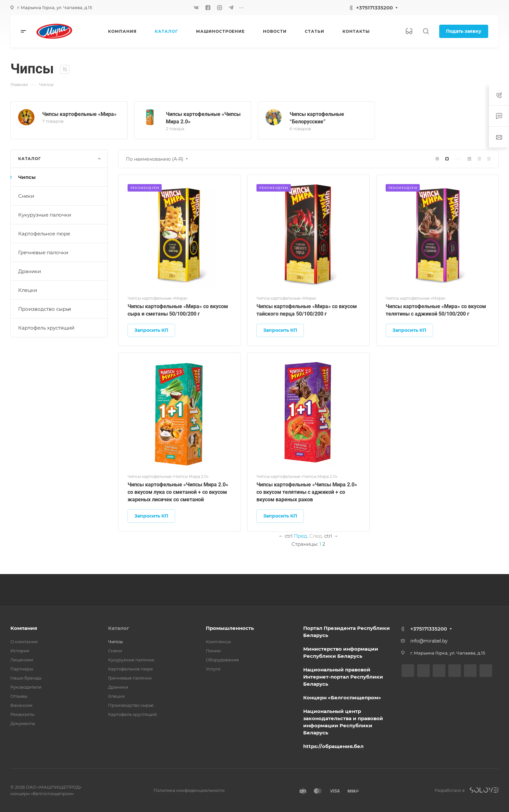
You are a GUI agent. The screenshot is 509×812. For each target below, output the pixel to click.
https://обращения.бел (333, 746)
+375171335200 (374, 8)
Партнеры (22, 669)
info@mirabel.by (429, 641)
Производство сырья (45, 309)
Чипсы (27, 177)
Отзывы (19, 696)
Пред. (301, 536)
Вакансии (21, 705)
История (20, 651)
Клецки (28, 290)
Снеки (26, 196)
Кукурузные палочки (45, 215)
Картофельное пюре (44, 234)
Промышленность (230, 628)
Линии (213, 651)
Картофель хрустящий (46, 328)
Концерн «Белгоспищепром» (342, 698)
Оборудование (222, 660)
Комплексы (218, 642)
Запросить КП (151, 330)
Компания (24, 628)
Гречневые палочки (43, 252)
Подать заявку (464, 31)
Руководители (26, 687)
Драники (30, 271)
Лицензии (22, 660)
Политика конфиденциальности (189, 790)
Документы (23, 723)
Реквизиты (22, 714)
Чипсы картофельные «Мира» (79, 114)
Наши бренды (26, 678)
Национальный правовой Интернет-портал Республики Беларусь (343, 677)
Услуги (213, 669)
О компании (24, 642)
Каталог (119, 628)
